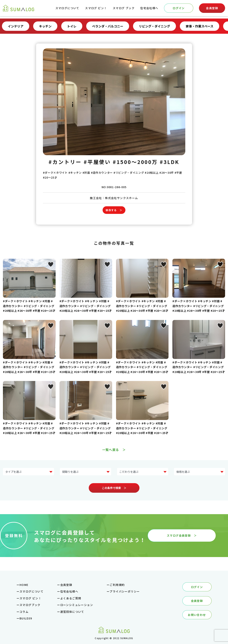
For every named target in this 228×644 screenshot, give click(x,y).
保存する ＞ (114, 210)
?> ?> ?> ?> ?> (85, 472)
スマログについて (67, 8)
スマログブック (30, 605)
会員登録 (212, 8)
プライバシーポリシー (125, 591)
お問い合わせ (197, 615)
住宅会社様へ (149, 8)
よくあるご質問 (71, 598)
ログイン (179, 8)
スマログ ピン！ (96, 8)
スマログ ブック (124, 8)
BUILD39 (26, 618)
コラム (24, 612)
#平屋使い (97, 162)
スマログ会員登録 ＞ (182, 535)
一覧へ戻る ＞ (114, 450)
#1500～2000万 (135, 162)
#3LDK (170, 162)
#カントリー (65, 162)
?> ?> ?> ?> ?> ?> (200, 472)
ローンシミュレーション (77, 605)
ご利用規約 (117, 585)
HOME (24, 585)
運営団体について (72, 612)
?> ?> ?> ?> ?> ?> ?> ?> (28, 472)
